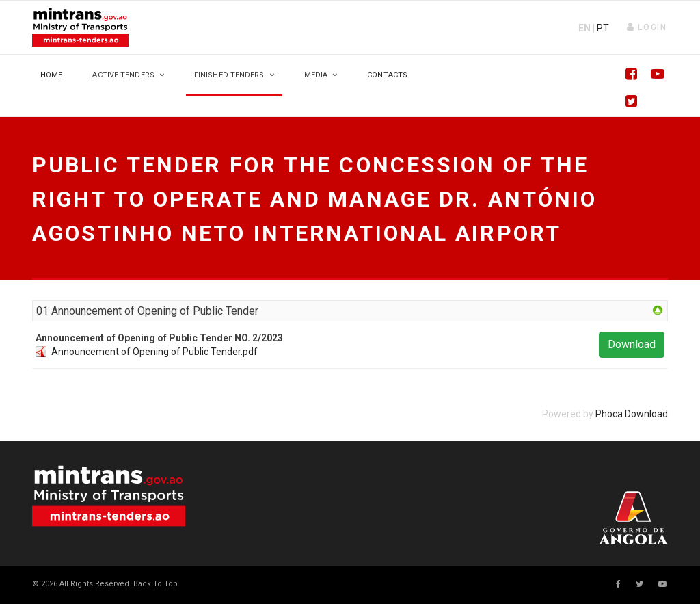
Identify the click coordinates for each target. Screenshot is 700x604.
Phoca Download (632, 414)
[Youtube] (654, 75)
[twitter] (640, 584)
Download (632, 344)
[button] (647, 27)
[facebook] (618, 584)
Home (51, 75)
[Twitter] (627, 103)
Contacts (387, 75)
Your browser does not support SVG (109, 496)
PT (603, 28)
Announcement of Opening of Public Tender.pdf (154, 352)
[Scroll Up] (154, 584)
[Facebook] (627, 75)
